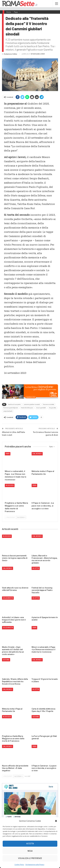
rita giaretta (52, 408)
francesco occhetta (49, 404)
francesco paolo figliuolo (11, 408)
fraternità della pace (27, 408)
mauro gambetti (41, 408)
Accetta (30, 844)
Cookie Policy (19, 864)
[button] (56, 821)
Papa (8, 454)
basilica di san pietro (14, 404)
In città (36, 568)
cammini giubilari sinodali (32, 404)
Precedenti (10, 517)
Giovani (6, 660)
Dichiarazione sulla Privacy (35, 864)
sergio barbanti (8, 411)
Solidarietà (8, 598)
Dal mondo (37, 454)
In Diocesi (10, 485)
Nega (30, 851)
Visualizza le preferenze (30, 858)
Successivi (21, 517)
